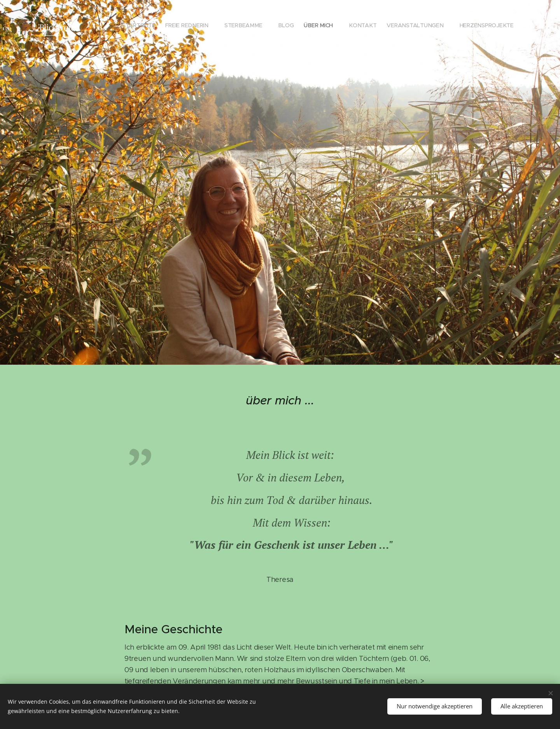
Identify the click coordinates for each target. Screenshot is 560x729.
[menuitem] (147, 25)
